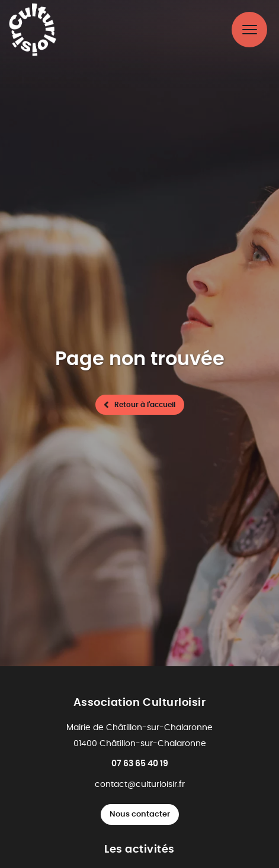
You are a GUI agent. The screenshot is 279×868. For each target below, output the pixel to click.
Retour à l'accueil (145, 405)
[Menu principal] (249, 30)
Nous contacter (140, 814)
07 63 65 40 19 (140, 764)
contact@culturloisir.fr (140, 784)
